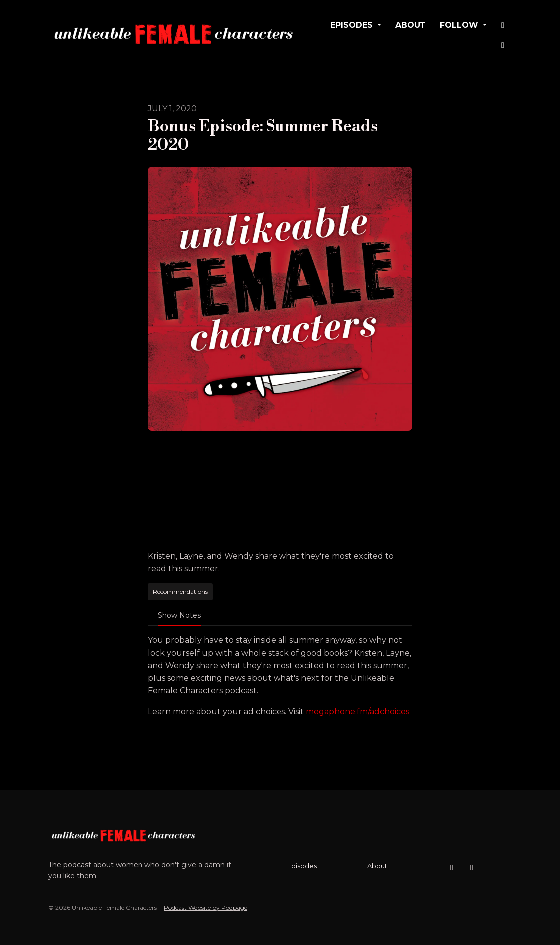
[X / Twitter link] (503, 45)
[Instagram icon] (452, 868)
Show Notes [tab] (179, 615)
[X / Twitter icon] (472, 868)
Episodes (353, 25)
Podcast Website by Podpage (206, 907)
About (411, 25)
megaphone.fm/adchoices (357, 712)
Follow (460, 25)
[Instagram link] (503, 25)
